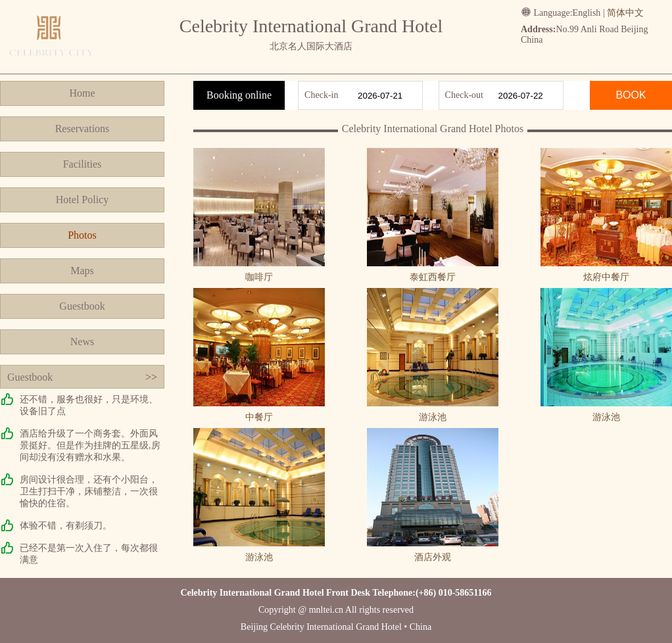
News (82, 342)
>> (151, 377)
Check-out (464, 95)
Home (82, 93)
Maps (82, 271)
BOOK (631, 95)
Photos (82, 235)
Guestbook (82, 306)
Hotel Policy (82, 200)
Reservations (83, 129)
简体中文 (625, 13)
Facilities (83, 164)
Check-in (321, 95)
